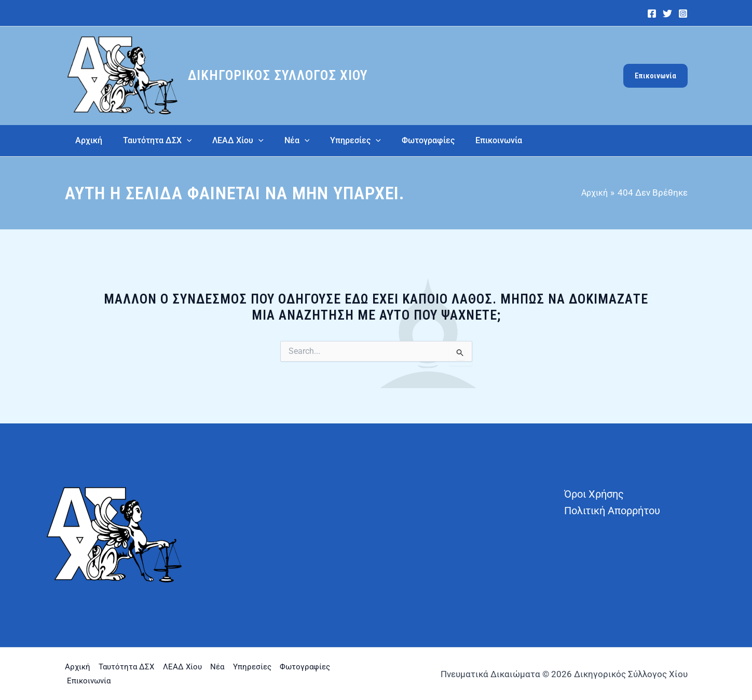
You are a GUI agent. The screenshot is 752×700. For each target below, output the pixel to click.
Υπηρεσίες (294, 667)
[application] (181, 141)
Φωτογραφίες (95, 680)
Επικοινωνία (162, 680)
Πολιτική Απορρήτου (612, 511)
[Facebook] (652, 13)
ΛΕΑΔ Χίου (204, 667)
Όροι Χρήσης (594, 494)
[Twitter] (667, 13)
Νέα (249, 667)
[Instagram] (683, 13)
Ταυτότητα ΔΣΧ (138, 667)
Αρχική (78, 667)
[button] (655, 76)
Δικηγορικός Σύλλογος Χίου (278, 75)
